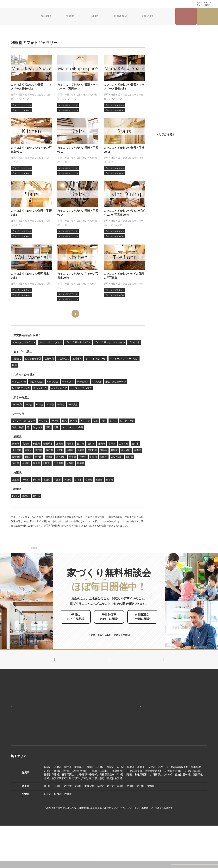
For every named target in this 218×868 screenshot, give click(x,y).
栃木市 (26, 496)
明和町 (47, 463)
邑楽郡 (26, 463)
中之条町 (126, 450)
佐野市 (36, 496)
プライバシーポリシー (186, 757)
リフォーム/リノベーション (124, 359)
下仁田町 (92, 450)
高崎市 (26, 444)
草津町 (49, 457)
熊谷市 (110, 480)
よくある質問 (61, 4)
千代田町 (59, 463)
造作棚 (74, 421)
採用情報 (132, 765)
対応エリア (135, 734)
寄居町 (99, 480)
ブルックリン (40, 388)
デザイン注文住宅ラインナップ (78, 711)
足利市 (16, 496)
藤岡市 (102, 444)
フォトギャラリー (67, 573)
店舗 (14, 365)
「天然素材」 (20, 730)
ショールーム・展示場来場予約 (78, 748)
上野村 (60, 450)
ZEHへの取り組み (138, 747)
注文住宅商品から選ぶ (27, 335)
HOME (15, 711)
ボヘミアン (68, 382)
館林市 (81, 444)
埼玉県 (17, 473)
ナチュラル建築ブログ (112, 4)
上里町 (16, 480)
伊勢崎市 (48, 444)
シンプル (97, 382)
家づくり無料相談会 (184, 750)
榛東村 (28, 450)
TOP (13, 573)
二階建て (17, 359)
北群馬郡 (17, 450)
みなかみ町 (117, 457)
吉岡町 (39, 450)
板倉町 (36, 463)
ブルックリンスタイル (50, 342)
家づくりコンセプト (23, 718)
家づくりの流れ (21, 747)
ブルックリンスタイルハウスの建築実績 (37, 573)
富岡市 (112, 444)
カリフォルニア (59, 388)
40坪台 (50, 405)
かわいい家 (53, 382)
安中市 (135, 444)
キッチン (43, 421)
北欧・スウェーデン (115, 382)
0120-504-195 (180, 4)
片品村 (83, 457)
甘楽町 (114, 450)
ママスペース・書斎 (72, 427)
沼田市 (70, 444)
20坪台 (29, 405)
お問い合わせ (78, 4)
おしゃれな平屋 (33, 359)
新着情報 (132, 711)
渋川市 (91, 444)
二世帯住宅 (63, 359)
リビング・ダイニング (24, 421)
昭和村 (104, 457)
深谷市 (78, 480)
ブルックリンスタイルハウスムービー (147, 756)
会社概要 (134, 728)
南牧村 (104, 450)
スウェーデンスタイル (73, 740)
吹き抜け (38, 427)
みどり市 (124, 444)
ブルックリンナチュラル (78, 342)
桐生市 (36, 444)
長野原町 (17, 457)
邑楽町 (81, 463)
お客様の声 (19, 770)
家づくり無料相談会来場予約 (207, 16)
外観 (64, 421)
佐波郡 (129, 457)
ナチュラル (83, 382)
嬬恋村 (39, 457)
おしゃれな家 (36, 382)
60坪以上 (73, 405)
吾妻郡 (138, 450)
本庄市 (57, 480)
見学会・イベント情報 (186, 16)
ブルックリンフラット (24, 342)
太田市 (60, 444)
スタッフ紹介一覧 (139, 740)
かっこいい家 (19, 382)
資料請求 (93, 4)
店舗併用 (49, 359)
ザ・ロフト (134, 342)
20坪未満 (17, 405)
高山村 (28, 457)
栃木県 (17, 489)
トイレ (113, 421)
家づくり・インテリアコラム (140, 4)
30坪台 (39, 405)
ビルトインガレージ (96, 359)
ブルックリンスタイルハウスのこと (147, 720)
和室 (104, 421)
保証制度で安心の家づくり (28, 741)
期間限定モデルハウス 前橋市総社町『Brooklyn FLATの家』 (91, 767)
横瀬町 (89, 480)
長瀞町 (47, 480)
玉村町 (16, 463)
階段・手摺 (18, 427)
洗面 (96, 421)
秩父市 (36, 480)
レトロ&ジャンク (21, 388)
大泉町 (70, 463)
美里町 (68, 480)
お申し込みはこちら (116, 649)
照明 (56, 427)
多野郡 (49, 450)
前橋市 (16, 444)
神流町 (70, 450)
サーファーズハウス (81, 388)
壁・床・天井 (127, 421)
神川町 (26, 480)
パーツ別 (19, 414)
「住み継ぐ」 (20, 736)
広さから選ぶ (22, 397)
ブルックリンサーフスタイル (110, 342)
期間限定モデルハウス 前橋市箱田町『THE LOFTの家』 (91, 756)
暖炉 (48, 427)
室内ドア (85, 421)
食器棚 (55, 421)
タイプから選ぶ (23, 352)
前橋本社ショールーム (73, 775)
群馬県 (17, 437)
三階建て (77, 359)
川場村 (93, 457)
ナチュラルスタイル (72, 723)
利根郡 (72, 457)
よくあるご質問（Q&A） (142, 772)
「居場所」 (19, 724)
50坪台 (61, 405)
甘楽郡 (81, 450)
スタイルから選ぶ (24, 375)
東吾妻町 (61, 457)
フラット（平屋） (70, 729)
